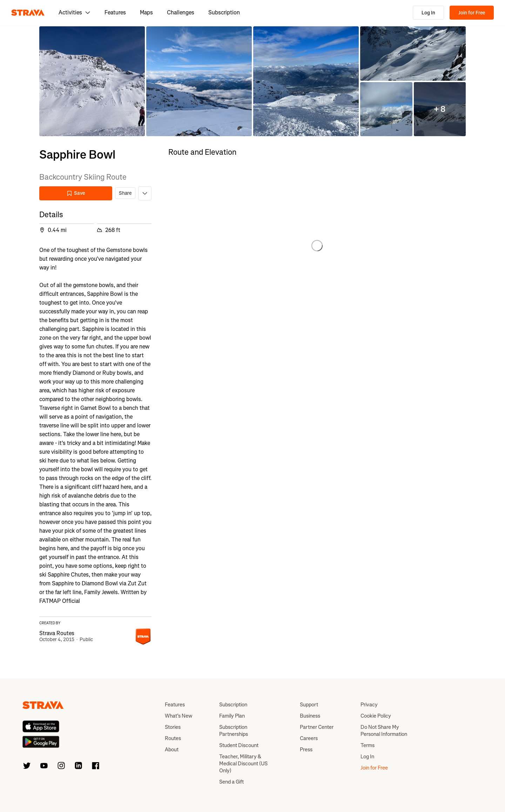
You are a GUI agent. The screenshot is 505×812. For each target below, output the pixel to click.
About (172, 750)
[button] (92, 81)
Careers (309, 738)
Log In (428, 13)
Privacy (369, 705)
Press (306, 750)
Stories (173, 727)
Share (125, 193)
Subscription (224, 12)
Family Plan (232, 716)
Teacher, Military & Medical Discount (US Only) (243, 764)
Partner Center (317, 727)
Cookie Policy (376, 716)
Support (309, 705)
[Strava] (28, 13)
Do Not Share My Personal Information (384, 731)
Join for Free (472, 13)
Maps (146, 12)
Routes (173, 738)
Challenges (181, 12)
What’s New (179, 716)
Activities (75, 12)
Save (76, 193)
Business (310, 716)
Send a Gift (231, 782)
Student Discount (239, 745)
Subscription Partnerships (234, 731)
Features (115, 12)
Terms (368, 745)
